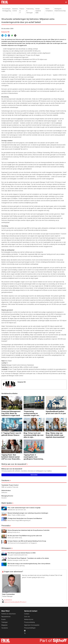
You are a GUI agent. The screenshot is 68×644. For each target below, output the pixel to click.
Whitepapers (6, 548)
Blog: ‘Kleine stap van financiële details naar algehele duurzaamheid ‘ (55, 435)
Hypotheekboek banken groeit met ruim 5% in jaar (56, 412)
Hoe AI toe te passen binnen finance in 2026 (22, 553)
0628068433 (8, 600)
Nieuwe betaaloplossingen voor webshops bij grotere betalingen (28, 513)
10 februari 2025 (7, 452)
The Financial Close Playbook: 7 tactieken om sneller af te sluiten (28, 558)
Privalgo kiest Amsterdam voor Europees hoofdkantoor (25, 518)
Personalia (6, 526)
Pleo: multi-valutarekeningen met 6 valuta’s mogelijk (24, 508)
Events (3, 619)
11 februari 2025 (51, 430)
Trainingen (5, 622)
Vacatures (5, 480)
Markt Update (7, 503)
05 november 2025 (30, 408)
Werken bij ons (29, 619)
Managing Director (7, 496)
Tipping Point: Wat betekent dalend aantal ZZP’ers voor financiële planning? (11, 457)
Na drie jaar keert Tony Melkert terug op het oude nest (25, 536)
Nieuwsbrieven (6, 617)
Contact (27, 614)
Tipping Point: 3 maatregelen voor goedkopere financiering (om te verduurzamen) (33, 457)
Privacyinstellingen (30, 628)
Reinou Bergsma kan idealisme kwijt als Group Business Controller (29, 530)
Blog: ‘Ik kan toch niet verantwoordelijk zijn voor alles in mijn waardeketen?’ (34, 435)
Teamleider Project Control (10, 485)
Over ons (27, 617)
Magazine (4, 625)
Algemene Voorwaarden (32, 625)
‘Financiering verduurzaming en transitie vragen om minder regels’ (31, 413)
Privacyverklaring (29, 622)
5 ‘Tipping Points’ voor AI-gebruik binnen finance (11, 434)
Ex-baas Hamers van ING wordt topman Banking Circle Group (27, 541)
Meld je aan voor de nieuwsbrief (14, 464)
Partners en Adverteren (9, 614)
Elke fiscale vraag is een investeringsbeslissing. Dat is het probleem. (29, 564)
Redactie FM (5, 32)
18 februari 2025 (7, 430)
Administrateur (6, 490)
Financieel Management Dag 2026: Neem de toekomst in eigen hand (11, 413)
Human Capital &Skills (38, 11)
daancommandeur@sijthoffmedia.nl (15, 602)
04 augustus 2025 (51, 408)
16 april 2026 (5, 408)
